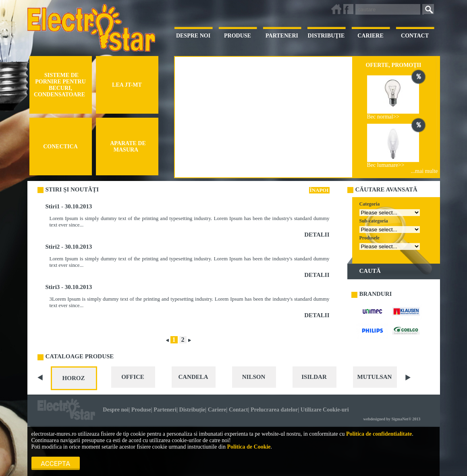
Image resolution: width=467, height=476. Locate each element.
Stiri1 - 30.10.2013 (69, 206)
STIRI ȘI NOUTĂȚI (72, 189)
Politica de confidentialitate (379, 434)
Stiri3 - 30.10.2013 (69, 287)
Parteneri (165, 410)
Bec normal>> (383, 117)
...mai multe (424, 171)
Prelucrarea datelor (274, 410)
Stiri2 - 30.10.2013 (69, 247)
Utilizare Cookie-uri (325, 410)
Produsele (369, 238)
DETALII (317, 235)
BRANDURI (376, 294)
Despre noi (116, 410)
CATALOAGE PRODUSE (80, 356)
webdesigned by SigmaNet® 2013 (392, 419)
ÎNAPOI (319, 190)
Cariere (217, 410)
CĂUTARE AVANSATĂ (386, 189)
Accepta (55, 464)
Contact (238, 410)
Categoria (370, 204)
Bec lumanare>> (386, 165)
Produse (141, 410)
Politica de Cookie (249, 447)
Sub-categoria (374, 221)
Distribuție (192, 410)
